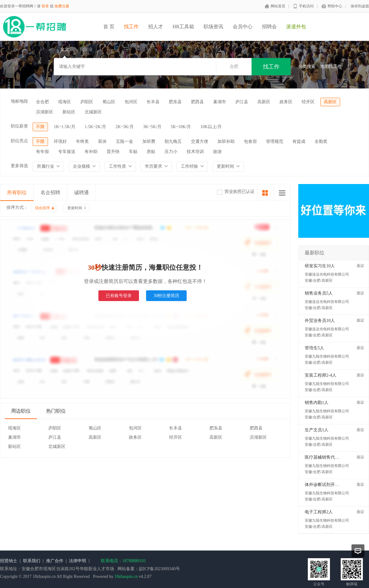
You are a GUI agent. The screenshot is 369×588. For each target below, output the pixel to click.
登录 (45, 6)
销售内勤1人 (317, 403)
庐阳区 (87, 102)
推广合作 (55, 561)
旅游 (217, 152)
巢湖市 (220, 102)
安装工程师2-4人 (321, 375)
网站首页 (278, 6)
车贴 (133, 152)
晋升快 (113, 152)
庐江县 (242, 102)
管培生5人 (314, 348)
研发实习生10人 (320, 266)
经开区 (308, 102)
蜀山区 (109, 102)
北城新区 (93, 112)
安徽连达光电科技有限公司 (327, 274)
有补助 (91, 152)
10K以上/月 (211, 127)
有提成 (299, 141)
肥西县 (197, 102)
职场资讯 (213, 27)
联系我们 (32, 561)
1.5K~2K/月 (95, 127)
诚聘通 (81, 192)
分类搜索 (307, 67)
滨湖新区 (45, 112)
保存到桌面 (360, 6)
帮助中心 (335, 6)
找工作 (131, 27)
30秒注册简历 (166, 296)
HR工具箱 (183, 27)
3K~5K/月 (152, 127)
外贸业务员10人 (320, 321)
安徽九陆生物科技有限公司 (327, 356)
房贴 (151, 152)
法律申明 (77, 561)
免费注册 (62, 6)
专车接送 (67, 152)
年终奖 (82, 141)
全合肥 (42, 102)
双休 (102, 141)
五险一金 (125, 141)
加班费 (149, 141)
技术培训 (195, 152)
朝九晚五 (173, 141)
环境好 (60, 141)
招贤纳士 (9, 561)
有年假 (42, 152)
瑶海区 (65, 102)
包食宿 (250, 141)
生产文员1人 (317, 430)
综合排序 (42, 208)
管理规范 (275, 141)
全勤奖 (321, 141)
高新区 (264, 102)
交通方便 (200, 141)
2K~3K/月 (125, 127)
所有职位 (17, 192)
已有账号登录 (119, 296)
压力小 (171, 152)
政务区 (286, 102)
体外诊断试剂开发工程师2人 (332, 485)
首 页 (109, 27)
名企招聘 (50, 192)
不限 (40, 127)
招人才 (156, 27)
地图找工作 (331, 67)
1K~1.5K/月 (65, 127)
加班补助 (226, 141)
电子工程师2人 (319, 512)
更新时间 (75, 208)
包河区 (131, 102)
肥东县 (175, 102)
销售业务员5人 (319, 293)
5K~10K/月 (181, 127)
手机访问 (306, 6)
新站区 (69, 112)
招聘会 (269, 27)
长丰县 (153, 102)
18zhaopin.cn (126, 576)
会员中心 (243, 27)
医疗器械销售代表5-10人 (328, 457)
